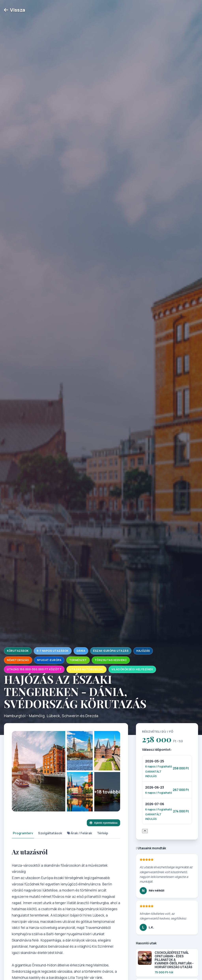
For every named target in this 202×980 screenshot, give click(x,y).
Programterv (23, 833)
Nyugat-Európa (49, 660)
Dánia (81, 651)
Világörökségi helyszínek (132, 669)
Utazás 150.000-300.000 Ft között (34, 669)
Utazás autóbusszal (87, 669)
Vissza (14, 10)
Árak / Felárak (80, 833)
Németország (18, 660)
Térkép (103, 833)
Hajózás (143, 651)
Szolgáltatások (50, 833)
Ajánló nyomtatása (104, 823)
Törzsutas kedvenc (111, 660)
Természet (78, 660)
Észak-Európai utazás (111, 651)
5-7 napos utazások (53, 651)
